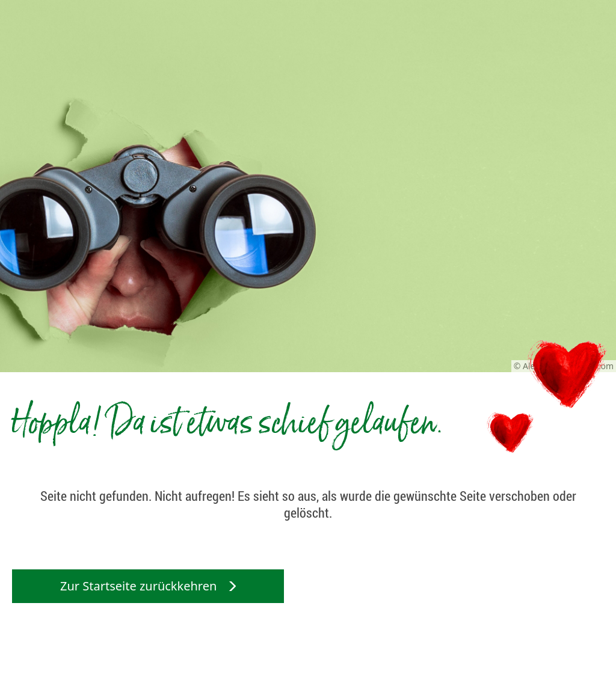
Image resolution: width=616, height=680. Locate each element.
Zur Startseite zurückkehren (148, 586)
